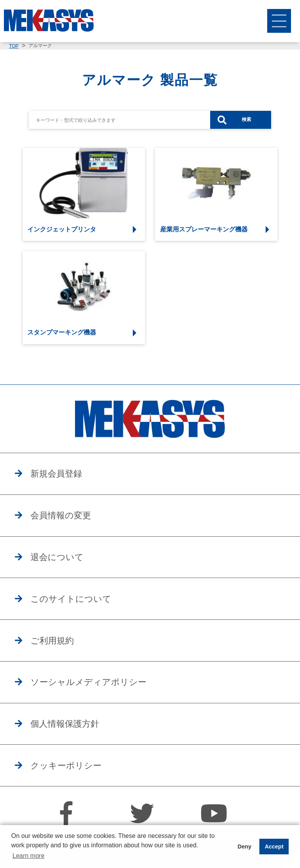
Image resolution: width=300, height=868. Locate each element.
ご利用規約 (59, 653)
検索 (246, 119)
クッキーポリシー (76, 786)
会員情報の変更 (70, 519)
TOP (14, 46)
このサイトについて (82, 608)
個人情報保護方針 (75, 742)
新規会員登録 (64, 475)
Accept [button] (274, 847)
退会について (65, 564)
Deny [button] (244, 847)
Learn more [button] (29, 856)
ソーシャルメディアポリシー (103, 697)
